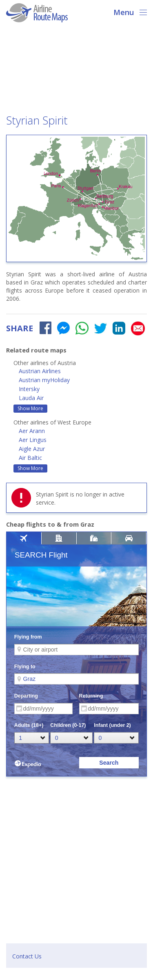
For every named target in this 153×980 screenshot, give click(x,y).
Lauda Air (31, 398)
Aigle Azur (32, 449)
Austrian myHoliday (44, 380)
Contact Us (27, 956)
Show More (30, 408)
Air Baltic (30, 458)
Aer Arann (32, 431)
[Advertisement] (76, 71)
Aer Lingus (33, 440)
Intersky (29, 389)
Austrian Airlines (40, 371)
